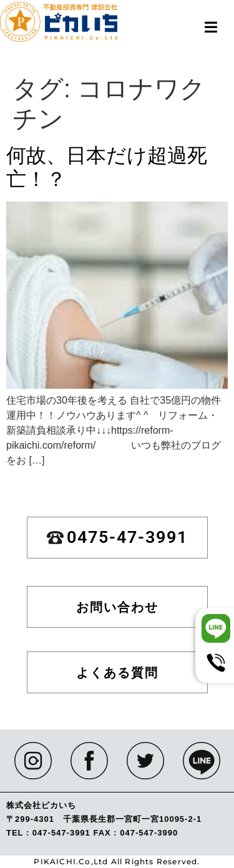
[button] (211, 27)
